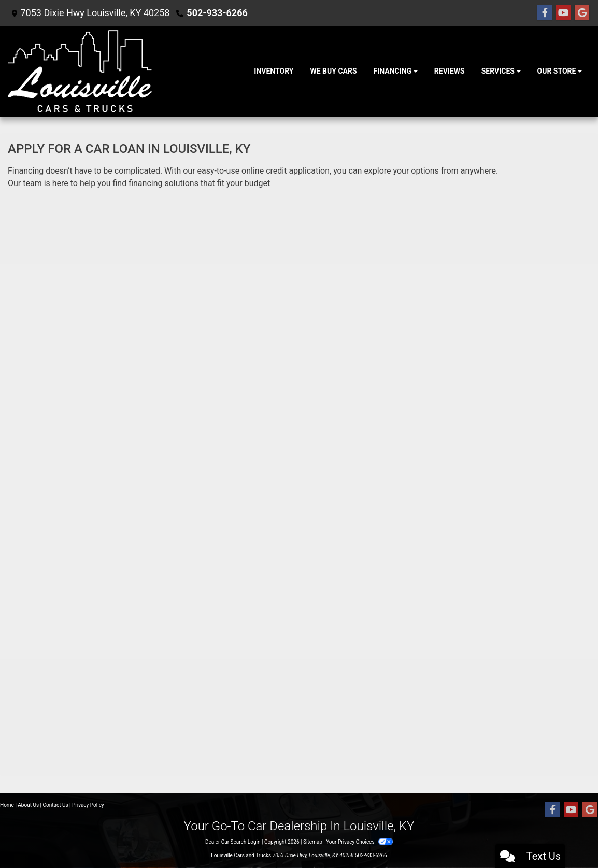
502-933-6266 (217, 13)
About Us (28, 805)
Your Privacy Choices (359, 842)
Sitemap (313, 842)
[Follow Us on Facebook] (545, 13)
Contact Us (56, 805)
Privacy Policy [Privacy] (88, 805)
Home (7, 805)
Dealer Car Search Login (233, 842)
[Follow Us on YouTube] (563, 13)
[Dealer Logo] (80, 71)
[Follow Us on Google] (582, 13)
